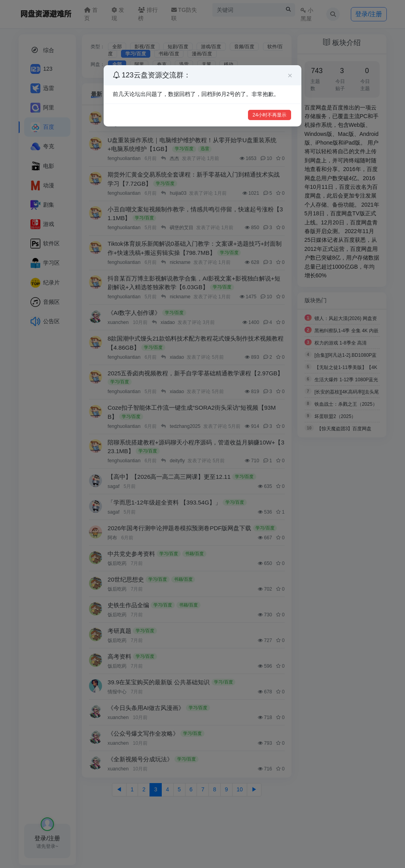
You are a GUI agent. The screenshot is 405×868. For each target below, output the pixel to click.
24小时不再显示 (270, 115)
